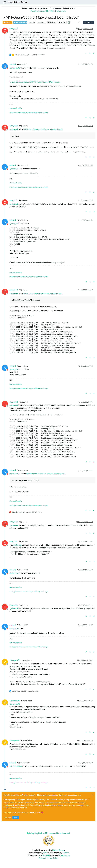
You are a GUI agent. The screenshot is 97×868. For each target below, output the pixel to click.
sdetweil (13, 65)
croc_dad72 (14, 29)
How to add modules (16, 108)
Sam (45, 853)
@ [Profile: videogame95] (16, 766)
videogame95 (15, 660)
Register (8, 817)
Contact (42, 858)
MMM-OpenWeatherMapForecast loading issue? (43, 129)
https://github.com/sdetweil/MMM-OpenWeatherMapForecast (35, 82)
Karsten (66, 853)
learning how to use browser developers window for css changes (29, 112)
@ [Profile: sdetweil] (14, 129)
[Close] (93, 795)
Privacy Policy (52, 858)
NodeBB (46, 855)
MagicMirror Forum (18, 2)
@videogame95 (23, 763)
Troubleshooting (20, 22)
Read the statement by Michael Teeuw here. (48, 11)
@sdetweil (24, 126)
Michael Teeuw (58, 850)
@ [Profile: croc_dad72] (15, 68)
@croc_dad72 (23, 65)
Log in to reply (89, 22)
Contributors (65, 855)
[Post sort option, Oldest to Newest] (79, 22)
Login (15, 817)
